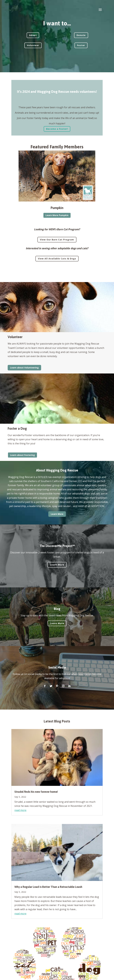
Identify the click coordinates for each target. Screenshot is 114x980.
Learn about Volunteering (24, 368)
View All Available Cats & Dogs (57, 259)
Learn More (57, 514)
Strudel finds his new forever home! (36, 792)
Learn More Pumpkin (57, 215)
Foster (81, 45)
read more (20, 810)
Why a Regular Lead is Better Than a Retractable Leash (48, 887)
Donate (81, 35)
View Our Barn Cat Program (57, 240)
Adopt (33, 35)
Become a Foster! (57, 129)
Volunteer (33, 45)
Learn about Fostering (22, 455)
